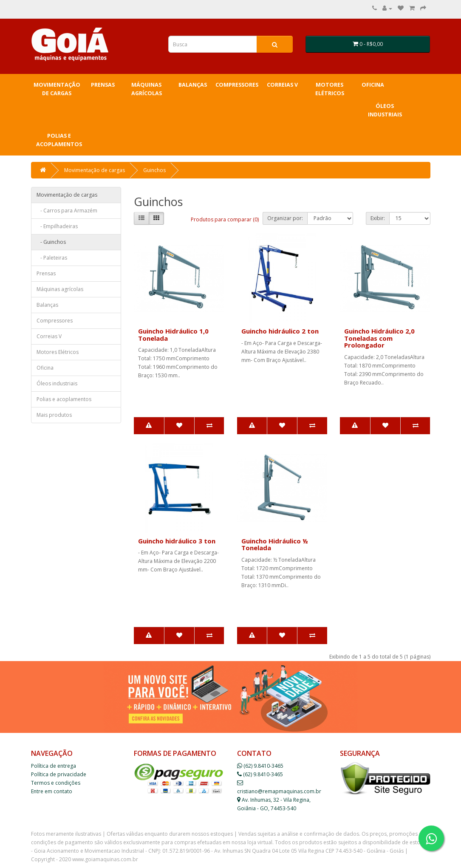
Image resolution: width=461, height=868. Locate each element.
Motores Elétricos (330, 89)
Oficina (373, 85)
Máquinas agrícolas (147, 89)
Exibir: (378, 218)
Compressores (237, 85)
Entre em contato (52, 791)
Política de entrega (54, 766)
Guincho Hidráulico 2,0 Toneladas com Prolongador (379, 338)
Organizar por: (285, 218)
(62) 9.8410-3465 (260, 766)
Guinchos (154, 170)
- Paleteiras (52, 258)
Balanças (193, 85)
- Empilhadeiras (57, 226)
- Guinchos (51, 242)
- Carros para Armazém (67, 211)
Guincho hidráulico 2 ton (280, 331)
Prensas (103, 85)
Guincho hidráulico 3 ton (177, 541)
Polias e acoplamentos (59, 140)
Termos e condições (56, 783)
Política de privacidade (59, 774)
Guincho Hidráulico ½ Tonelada (275, 544)
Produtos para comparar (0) (225, 219)
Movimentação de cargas (57, 89)
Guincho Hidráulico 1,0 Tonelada (173, 335)
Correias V (282, 85)
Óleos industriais (385, 110)
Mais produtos (54, 415)
